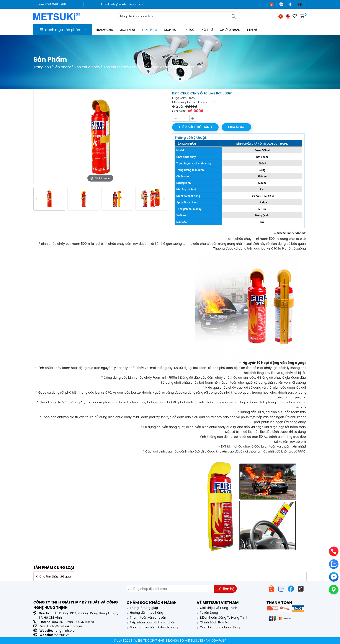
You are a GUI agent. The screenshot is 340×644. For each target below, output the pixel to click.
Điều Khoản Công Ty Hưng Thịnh (222, 618)
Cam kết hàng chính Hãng (218, 627)
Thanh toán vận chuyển (146, 618)
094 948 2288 (62, 622)
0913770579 (85, 622)
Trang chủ (104, 30)
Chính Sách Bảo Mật (214, 622)
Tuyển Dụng (207, 613)
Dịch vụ (170, 30)
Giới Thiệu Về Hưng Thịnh (217, 608)
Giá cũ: (178, 107)
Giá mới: (179, 111)
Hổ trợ (207, 30)
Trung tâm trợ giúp (142, 608)
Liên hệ (252, 30)
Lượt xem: (180, 98)
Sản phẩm (149, 30)
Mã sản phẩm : (184, 102)
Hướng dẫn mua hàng (145, 613)
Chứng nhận (230, 30)
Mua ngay (237, 127)
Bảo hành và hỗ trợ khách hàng (152, 627)
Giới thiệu (127, 30)
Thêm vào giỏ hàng (195, 127)
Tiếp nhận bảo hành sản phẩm (151, 622)
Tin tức (189, 30)
